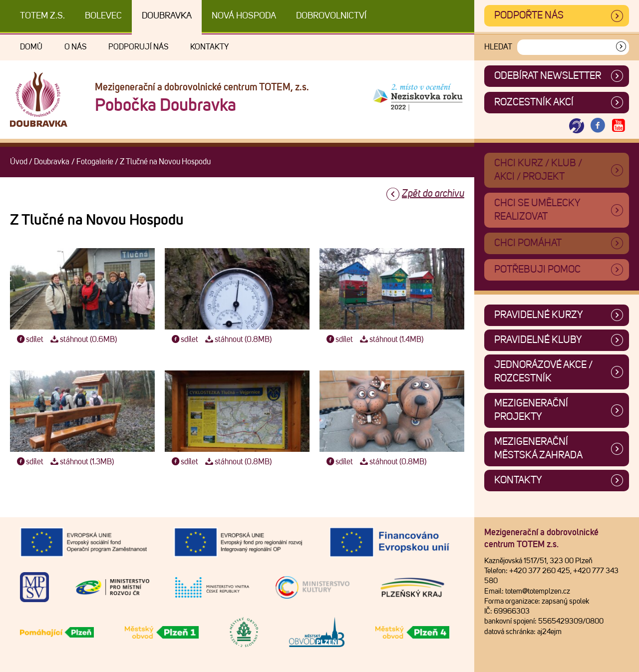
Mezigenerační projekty (531, 410)
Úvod (19, 162)
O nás (75, 47)
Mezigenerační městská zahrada (538, 449)
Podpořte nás (529, 15)
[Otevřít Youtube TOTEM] (619, 126)
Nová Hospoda (244, 16)
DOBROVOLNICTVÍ (331, 16)
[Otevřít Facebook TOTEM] (598, 126)
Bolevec (103, 16)
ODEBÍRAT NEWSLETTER (548, 76)
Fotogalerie (95, 162)
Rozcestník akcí (534, 102)
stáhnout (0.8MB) (237, 339)
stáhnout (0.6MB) (82, 339)
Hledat (498, 47)
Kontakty (209, 47)
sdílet (29, 339)
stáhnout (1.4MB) (390, 339)
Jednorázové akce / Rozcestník (543, 372)
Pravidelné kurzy (539, 315)
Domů (31, 47)
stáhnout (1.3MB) (81, 462)
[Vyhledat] (621, 47)
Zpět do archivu (433, 194)
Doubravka (167, 16)
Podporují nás (138, 47)
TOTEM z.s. (42, 16)
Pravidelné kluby (538, 340)
